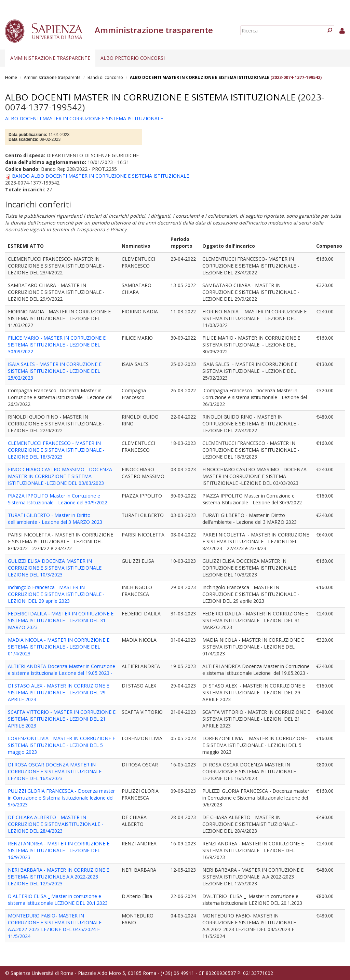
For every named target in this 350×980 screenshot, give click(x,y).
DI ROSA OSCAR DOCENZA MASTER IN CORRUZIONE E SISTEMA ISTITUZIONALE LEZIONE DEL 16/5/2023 (55, 771)
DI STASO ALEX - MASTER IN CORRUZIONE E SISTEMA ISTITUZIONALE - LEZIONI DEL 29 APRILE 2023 (58, 692)
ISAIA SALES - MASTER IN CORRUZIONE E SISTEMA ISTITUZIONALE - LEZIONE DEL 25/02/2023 (55, 371)
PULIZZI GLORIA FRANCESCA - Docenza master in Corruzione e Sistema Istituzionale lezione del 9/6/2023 (61, 798)
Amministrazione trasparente (50, 58)
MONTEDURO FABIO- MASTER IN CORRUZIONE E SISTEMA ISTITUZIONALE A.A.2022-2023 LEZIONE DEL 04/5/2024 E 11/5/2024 (55, 926)
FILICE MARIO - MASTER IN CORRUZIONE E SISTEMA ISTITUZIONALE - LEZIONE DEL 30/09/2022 (57, 345)
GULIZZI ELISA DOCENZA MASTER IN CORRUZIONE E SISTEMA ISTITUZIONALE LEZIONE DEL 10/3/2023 (55, 568)
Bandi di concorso (105, 77)
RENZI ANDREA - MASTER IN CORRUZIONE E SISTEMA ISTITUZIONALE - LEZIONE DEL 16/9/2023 (59, 850)
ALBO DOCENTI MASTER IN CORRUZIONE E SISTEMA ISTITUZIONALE (200, 77)
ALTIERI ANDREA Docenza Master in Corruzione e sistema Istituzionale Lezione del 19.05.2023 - (62, 670)
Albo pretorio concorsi (133, 58)
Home (11, 77)
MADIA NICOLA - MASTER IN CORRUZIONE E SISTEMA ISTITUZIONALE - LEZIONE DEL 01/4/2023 (59, 647)
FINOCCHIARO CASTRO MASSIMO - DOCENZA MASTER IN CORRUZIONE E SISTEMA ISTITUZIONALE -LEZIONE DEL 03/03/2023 (60, 476)
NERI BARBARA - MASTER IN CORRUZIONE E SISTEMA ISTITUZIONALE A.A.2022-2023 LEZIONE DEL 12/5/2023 (58, 877)
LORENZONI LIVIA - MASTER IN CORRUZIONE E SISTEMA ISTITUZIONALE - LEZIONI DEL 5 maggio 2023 (62, 745)
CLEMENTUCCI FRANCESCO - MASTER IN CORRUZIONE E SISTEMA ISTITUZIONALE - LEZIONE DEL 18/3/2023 (56, 450)
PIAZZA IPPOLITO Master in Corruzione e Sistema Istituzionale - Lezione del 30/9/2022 (58, 499)
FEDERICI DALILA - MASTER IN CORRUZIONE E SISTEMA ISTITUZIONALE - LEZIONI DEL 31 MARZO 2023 (61, 620)
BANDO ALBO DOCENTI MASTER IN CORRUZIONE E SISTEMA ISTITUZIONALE (100, 176)
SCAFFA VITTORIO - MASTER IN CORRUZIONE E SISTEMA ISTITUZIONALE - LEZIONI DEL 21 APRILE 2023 (62, 719)
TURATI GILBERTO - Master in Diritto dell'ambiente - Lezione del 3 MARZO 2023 (55, 519)
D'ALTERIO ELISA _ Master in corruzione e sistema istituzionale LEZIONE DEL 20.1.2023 (58, 900)
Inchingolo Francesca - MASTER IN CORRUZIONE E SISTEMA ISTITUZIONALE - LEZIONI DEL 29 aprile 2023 (56, 594)
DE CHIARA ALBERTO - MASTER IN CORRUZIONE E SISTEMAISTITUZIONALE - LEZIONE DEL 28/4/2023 (56, 824)
